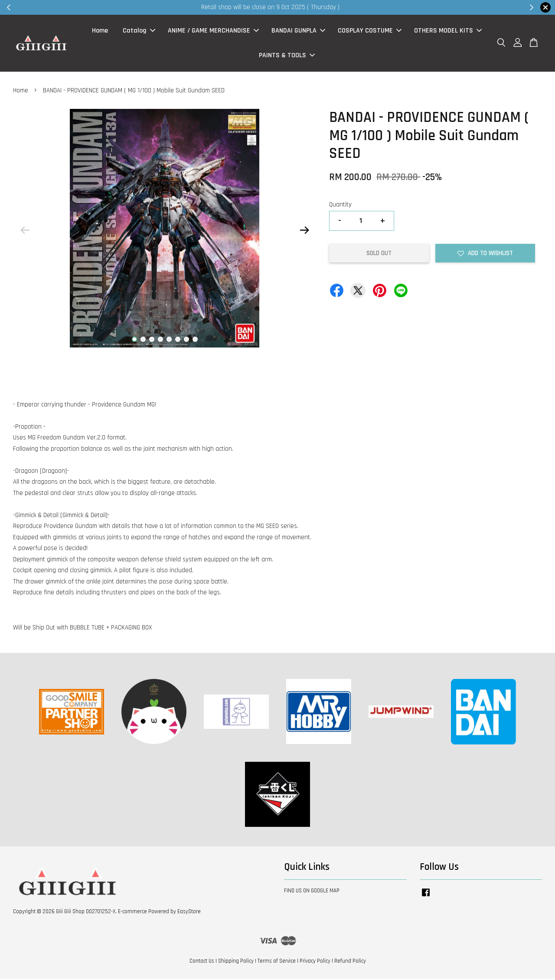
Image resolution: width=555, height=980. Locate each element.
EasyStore (189, 913)
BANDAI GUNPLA (298, 31)
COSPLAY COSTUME (370, 31)
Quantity (340, 206)
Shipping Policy (236, 962)
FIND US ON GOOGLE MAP (312, 892)
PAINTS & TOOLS (287, 56)
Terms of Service (277, 962)
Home (100, 31)
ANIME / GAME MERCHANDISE (213, 31)
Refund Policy (350, 962)
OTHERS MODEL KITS (448, 31)
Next (304, 232)
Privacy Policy (315, 962)
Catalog (139, 31)
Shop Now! (384, 7)
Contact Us (202, 962)
